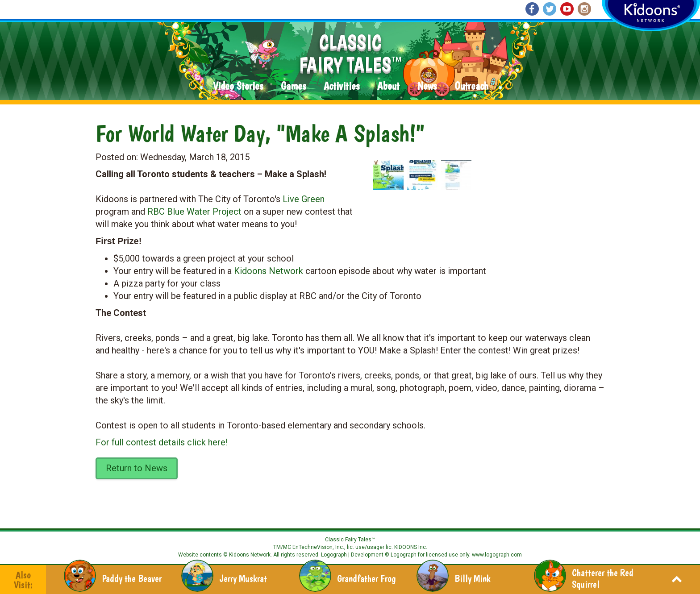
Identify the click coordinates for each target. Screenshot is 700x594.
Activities (342, 86)
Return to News (137, 468)
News (427, 86)
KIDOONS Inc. (411, 547)
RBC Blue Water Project (194, 212)
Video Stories (238, 86)
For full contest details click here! (162, 442)
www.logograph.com (496, 555)
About (388, 86)
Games (293, 86)
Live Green (304, 199)
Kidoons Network (269, 271)
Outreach (471, 86)
